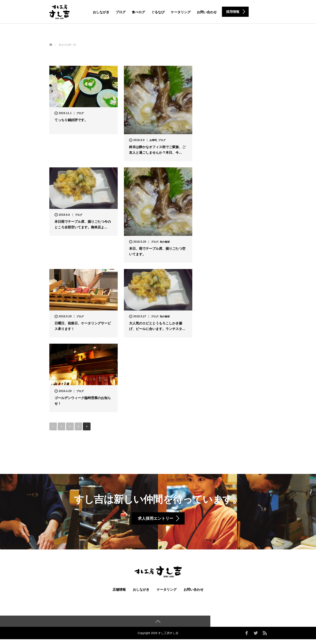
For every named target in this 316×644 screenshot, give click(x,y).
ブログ (121, 12)
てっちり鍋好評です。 (71, 120)
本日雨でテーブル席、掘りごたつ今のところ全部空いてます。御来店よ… (83, 224)
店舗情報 (119, 594)
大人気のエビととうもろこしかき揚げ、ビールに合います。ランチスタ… (157, 326)
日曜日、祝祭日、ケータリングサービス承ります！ (83, 326)
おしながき (101, 12)
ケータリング (181, 12)
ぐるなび (158, 12)
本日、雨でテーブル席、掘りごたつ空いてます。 (157, 251)
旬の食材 (165, 242)
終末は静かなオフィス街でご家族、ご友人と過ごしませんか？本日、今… (157, 150)
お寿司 (153, 140)
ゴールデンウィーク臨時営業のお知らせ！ (83, 401)
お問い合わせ (207, 12)
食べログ (138, 12)
